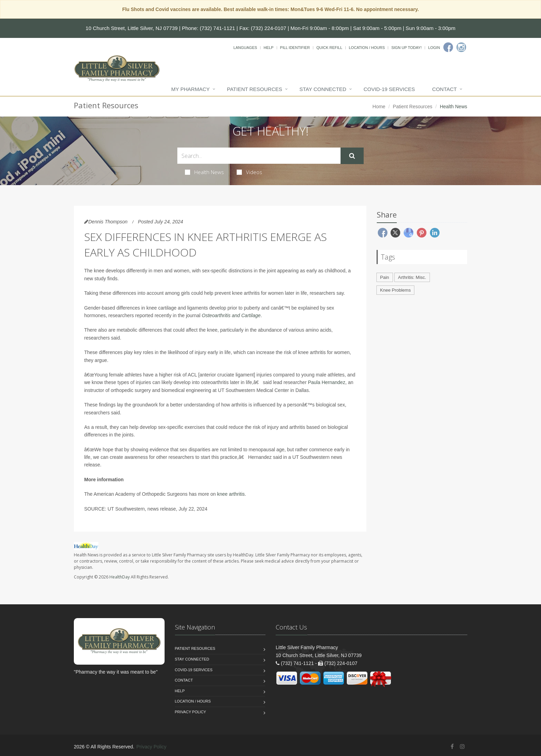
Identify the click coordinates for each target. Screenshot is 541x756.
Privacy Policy (191, 712)
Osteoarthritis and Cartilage (231, 315)
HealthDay (120, 577)
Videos (249, 172)
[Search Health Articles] (259, 156)
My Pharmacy (190, 89)
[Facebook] (448, 47)
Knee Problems (396, 290)
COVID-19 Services (389, 89)
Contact (445, 89)
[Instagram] (461, 47)
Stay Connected (323, 89)
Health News (204, 172)
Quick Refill (329, 48)
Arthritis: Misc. (412, 277)
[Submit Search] (352, 156)
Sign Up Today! (406, 48)
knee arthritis (231, 494)
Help (269, 48)
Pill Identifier (295, 48)
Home (379, 107)
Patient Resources (255, 89)
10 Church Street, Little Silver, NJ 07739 (132, 28)
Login (434, 48)
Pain (385, 277)
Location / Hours (367, 48)
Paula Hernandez (326, 382)
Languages (245, 48)
